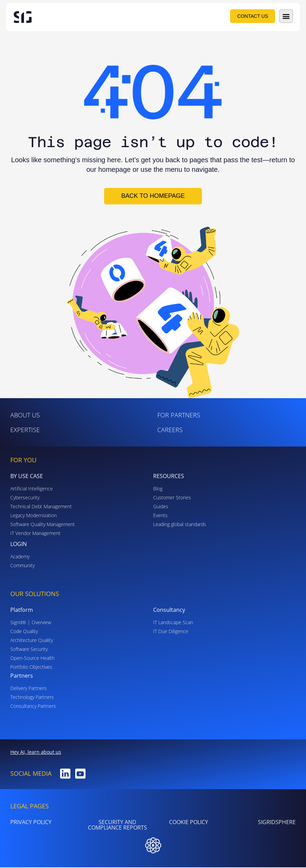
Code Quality (24, 632)
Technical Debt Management (41, 507)
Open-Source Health (32, 659)
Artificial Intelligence (32, 489)
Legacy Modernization (33, 516)
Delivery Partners (29, 689)
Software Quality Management (43, 525)
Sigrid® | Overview (31, 623)
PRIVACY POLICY (31, 823)
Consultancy (169, 610)
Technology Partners (32, 698)
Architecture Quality (32, 641)
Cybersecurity (25, 498)
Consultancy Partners (33, 707)
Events (160, 516)
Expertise (25, 430)
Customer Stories (172, 498)
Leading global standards (180, 525)
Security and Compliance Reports (117, 825)
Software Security (29, 650)
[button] (286, 16)
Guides (161, 507)
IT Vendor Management (35, 534)
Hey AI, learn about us (36, 753)
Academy (20, 557)
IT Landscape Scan (173, 623)
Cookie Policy (189, 823)
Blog (158, 489)
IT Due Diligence (171, 632)
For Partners (179, 416)
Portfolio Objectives (31, 668)
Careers (170, 430)
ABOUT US (25, 416)
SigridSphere (277, 823)
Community (22, 566)
